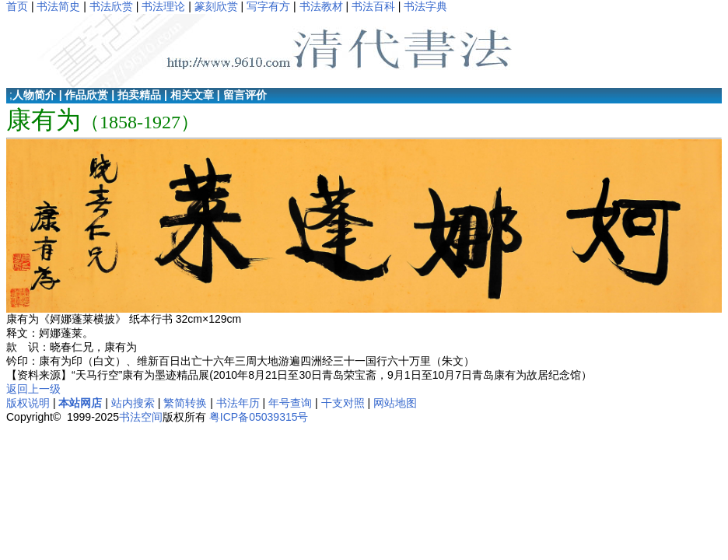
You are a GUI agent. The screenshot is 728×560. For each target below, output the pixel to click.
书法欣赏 (111, 6)
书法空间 (141, 417)
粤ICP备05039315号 (259, 417)
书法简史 (58, 6)
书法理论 (163, 6)
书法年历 (238, 403)
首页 (17, 6)
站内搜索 (133, 403)
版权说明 (28, 403)
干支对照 (343, 403)
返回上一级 (33, 389)
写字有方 (268, 6)
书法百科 (373, 6)
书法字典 (425, 6)
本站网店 (80, 403)
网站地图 (395, 403)
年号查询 (290, 403)
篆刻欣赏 (216, 6)
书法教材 (321, 6)
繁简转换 (185, 403)
